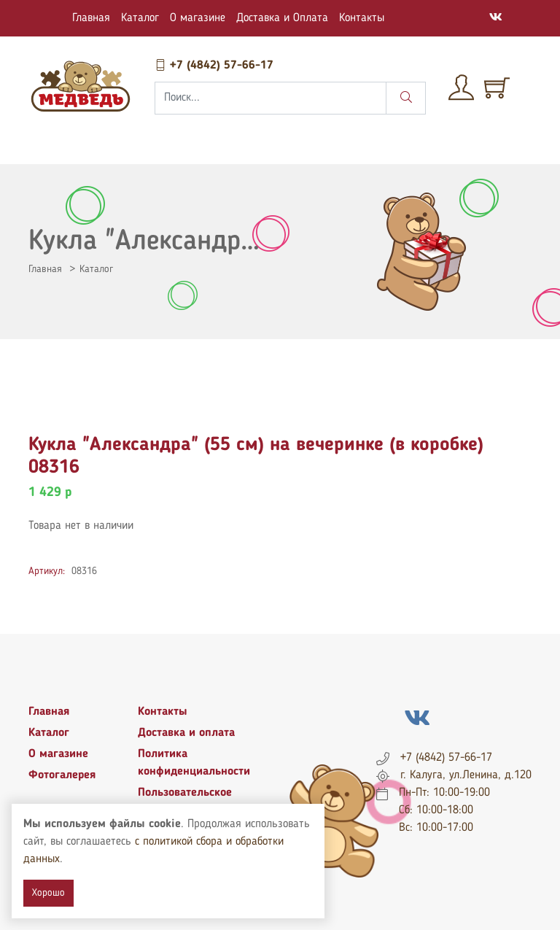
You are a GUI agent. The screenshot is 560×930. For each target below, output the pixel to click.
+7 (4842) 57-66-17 (214, 66)
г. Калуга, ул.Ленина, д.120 (466, 775)
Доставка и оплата (186, 733)
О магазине (198, 18)
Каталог (140, 18)
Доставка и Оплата (282, 18)
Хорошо (48, 893)
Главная (91, 18)
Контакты (362, 18)
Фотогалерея (62, 775)
